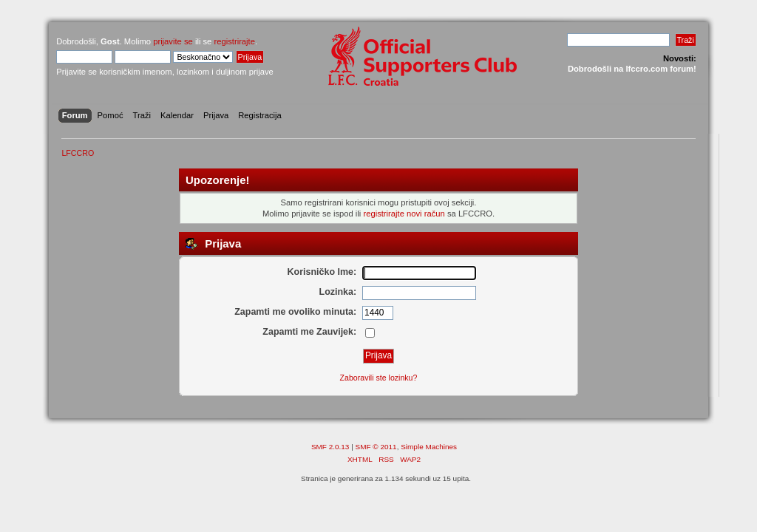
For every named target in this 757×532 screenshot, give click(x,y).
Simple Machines (429, 447)
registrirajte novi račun (404, 214)
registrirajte (234, 41)
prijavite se (173, 41)
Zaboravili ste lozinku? (379, 378)
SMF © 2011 (376, 447)
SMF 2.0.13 (330, 447)
